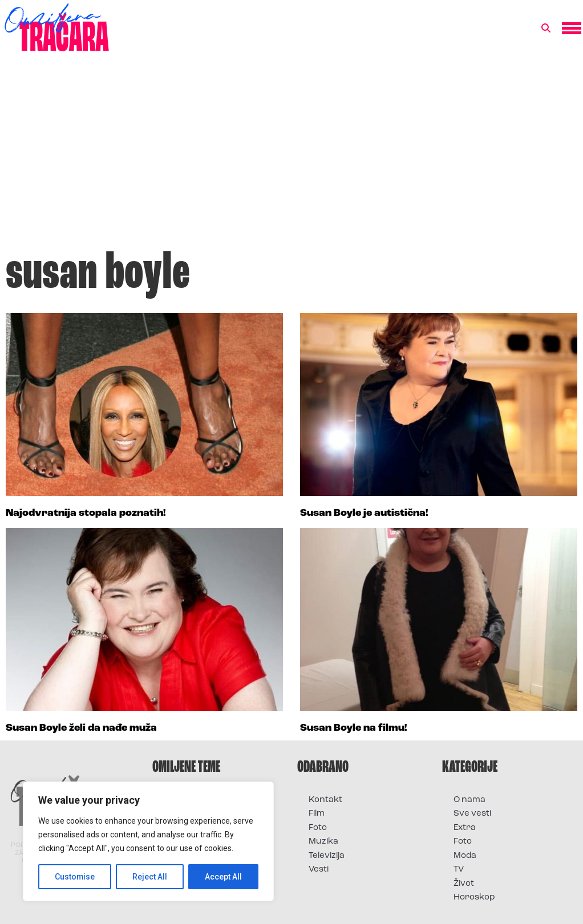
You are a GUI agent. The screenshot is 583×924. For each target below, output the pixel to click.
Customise (75, 877)
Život (464, 884)
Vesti (319, 870)
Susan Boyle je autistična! (364, 513)
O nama (469, 800)
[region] (148, 841)
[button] (546, 29)
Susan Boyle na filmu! (354, 728)
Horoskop (474, 897)
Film (317, 814)
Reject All (150, 877)
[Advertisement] (291, 156)
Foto (318, 828)
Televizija (327, 856)
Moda (465, 856)
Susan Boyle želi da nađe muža (81, 728)
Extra (465, 828)
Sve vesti (472, 814)
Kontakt (325, 800)
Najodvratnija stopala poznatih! (86, 513)
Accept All (223, 877)
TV (459, 870)
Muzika (323, 842)
